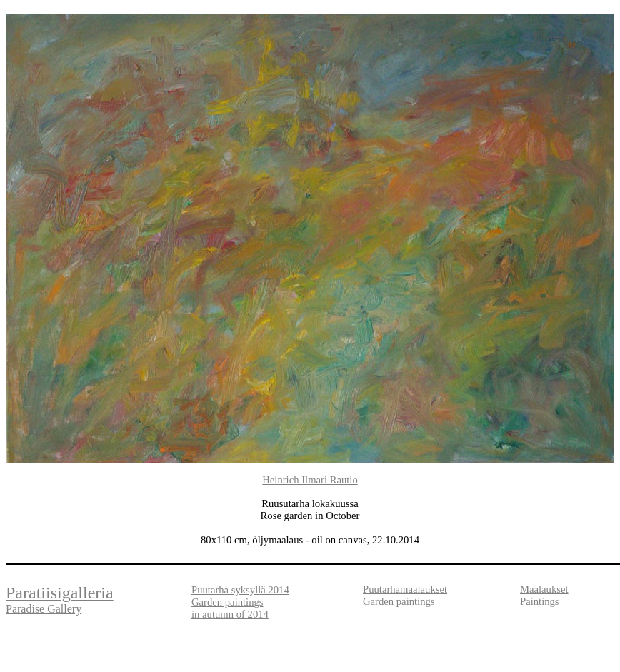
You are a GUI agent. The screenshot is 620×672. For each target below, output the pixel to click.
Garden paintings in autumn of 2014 (230, 608)
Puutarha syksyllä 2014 (240, 590)
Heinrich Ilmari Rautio (310, 480)
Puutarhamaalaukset (405, 589)
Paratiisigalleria (60, 593)
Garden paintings (399, 601)
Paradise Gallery (44, 609)
